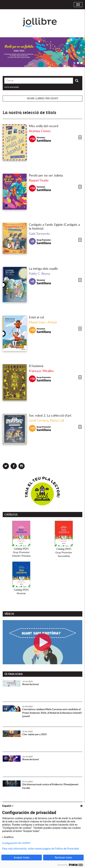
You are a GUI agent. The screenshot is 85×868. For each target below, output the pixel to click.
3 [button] (81, 63)
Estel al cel (36, 318)
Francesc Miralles (41, 371)
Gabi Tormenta (39, 234)
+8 (32, 241)
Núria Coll (57, 421)
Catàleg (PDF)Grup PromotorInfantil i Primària (21, 552)
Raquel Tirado (39, 181)
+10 (32, 330)
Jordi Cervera (39, 421)
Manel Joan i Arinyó (43, 322)
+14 (32, 139)
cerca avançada (12, 87)
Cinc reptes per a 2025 (35, 734)
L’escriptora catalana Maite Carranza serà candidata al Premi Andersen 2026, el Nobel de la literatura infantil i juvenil (52, 713)
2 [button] (78, 63)
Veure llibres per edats (42, 99)
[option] (42, 52)
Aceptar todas (22, 858)
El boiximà (36, 366)
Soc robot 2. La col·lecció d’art (50, 416)
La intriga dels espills (43, 269)
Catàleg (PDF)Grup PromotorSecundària (64, 553)
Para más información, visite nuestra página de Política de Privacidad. (41, 849)
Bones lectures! (31, 684)
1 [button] (74, 63)
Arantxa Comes (40, 131)
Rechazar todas (63, 858)
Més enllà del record (44, 126)
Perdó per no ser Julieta (46, 176)
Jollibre (43, 23)
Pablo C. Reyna (39, 274)
